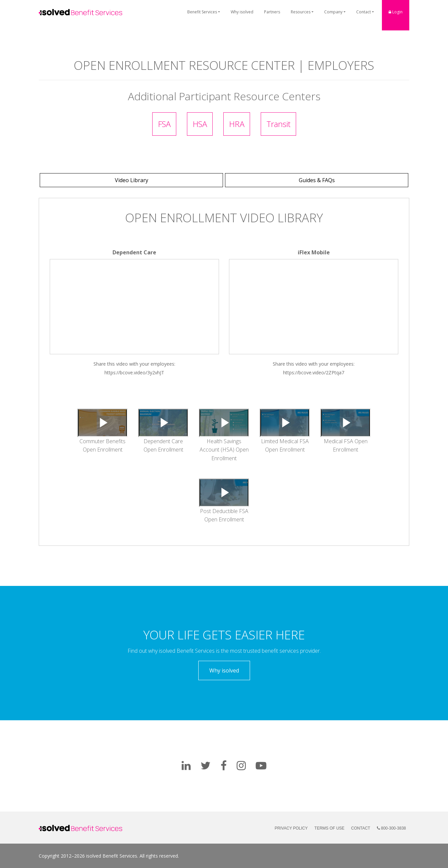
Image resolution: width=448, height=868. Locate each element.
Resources (301, 12)
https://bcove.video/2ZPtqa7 (314, 373)
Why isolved (242, 12)
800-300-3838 (391, 828)
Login (396, 12)
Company (333, 12)
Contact (364, 12)
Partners (272, 12)
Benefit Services (202, 12)
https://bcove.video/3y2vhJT (134, 373)
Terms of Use (329, 828)
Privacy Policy (291, 828)
